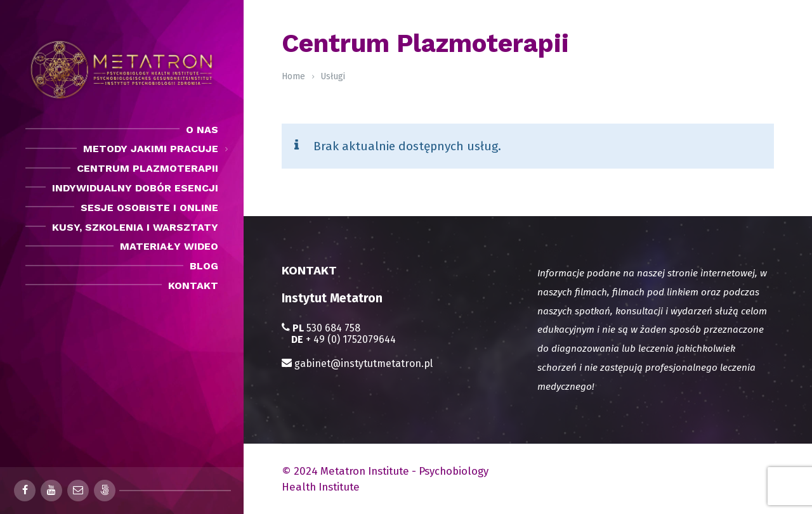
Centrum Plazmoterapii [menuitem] (147, 168)
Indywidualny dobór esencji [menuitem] (135, 188)
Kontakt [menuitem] (193, 286)
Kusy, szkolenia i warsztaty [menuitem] (135, 227)
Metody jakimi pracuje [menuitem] (151, 149)
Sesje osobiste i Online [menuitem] (149, 208)
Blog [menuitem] (204, 266)
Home (293, 76)
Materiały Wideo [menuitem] (169, 246)
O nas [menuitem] (202, 130)
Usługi (333, 76)
